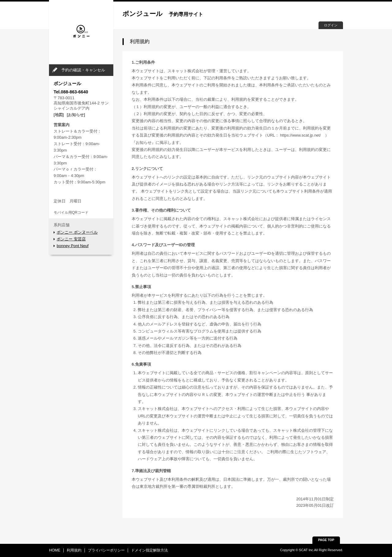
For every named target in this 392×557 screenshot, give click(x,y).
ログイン (331, 25)
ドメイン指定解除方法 (149, 550)
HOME (55, 550)
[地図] (59, 115)
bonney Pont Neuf (73, 246)
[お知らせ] (76, 115)
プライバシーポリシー (106, 550)
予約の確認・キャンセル (83, 70)
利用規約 (74, 550)
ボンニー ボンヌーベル (77, 232)
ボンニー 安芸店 (71, 239)
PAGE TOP (326, 540)
